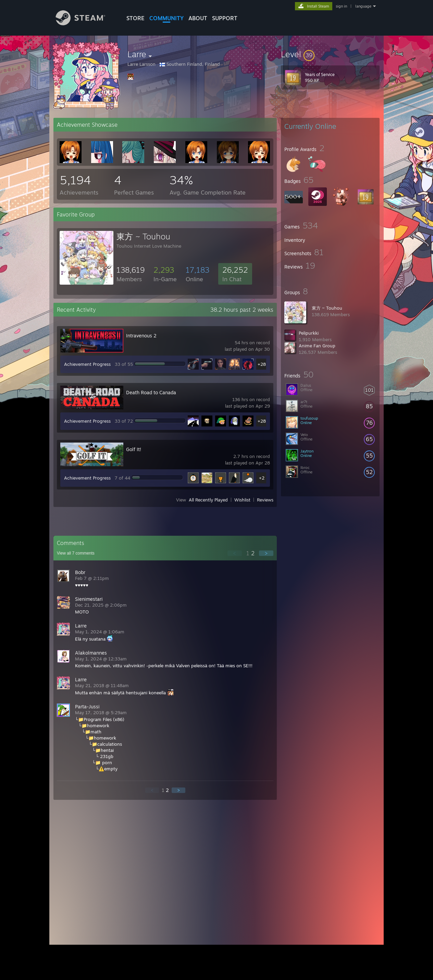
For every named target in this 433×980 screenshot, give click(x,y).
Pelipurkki (309, 333)
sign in (341, 6)
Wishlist (242, 500)
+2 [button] (262, 478)
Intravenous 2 (141, 336)
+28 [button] (262, 364)
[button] (330, 54)
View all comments (76, 553)
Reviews (265, 500)
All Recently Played (208, 500)
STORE (135, 18)
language (363, 6)
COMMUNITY (166, 18)
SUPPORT (225, 18)
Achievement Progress (87, 364)
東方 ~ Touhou (327, 308)
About (198, 18)
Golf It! (134, 449)
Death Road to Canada (151, 392)
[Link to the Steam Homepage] (86, 23)
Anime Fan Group (317, 346)
